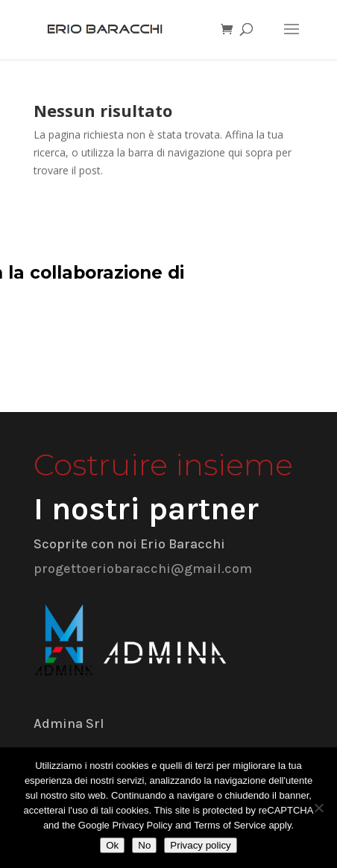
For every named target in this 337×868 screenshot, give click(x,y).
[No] (318, 808)
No (144, 845)
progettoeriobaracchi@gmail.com (143, 568)
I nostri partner (146, 509)
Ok (112, 845)
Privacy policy (200, 845)
